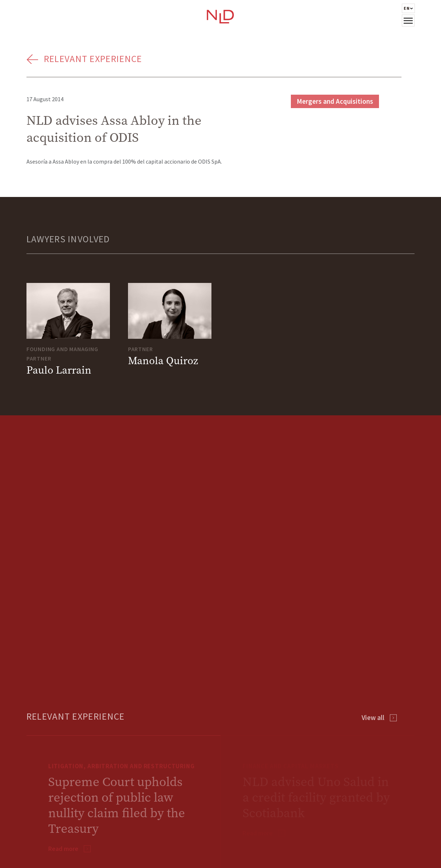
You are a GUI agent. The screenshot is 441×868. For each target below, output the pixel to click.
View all (373, 717)
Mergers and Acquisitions (335, 101)
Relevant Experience (93, 59)
